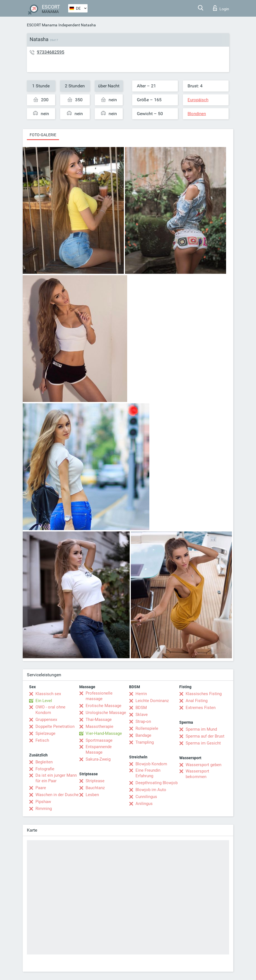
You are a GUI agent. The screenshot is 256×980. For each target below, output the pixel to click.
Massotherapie (99, 726)
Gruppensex (46, 720)
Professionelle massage (99, 696)
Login (221, 8)
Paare (41, 788)
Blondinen (197, 114)
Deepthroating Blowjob (157, 783)
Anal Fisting (197, 701)
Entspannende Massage (99, 749)
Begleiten (44, 762)
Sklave (142, 715)
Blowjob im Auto (151, 790)
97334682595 (51, 52)
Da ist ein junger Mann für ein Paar (56, 778)
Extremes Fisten (201, 708)
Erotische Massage (103, 706)
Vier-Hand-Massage (104, 733)
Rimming (44, 809)
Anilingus (144, 804)
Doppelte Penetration (55, 726)
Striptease (95, 781)
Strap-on (143, 721)
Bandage (143, 735)
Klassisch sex (48, 694)
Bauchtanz (95, 788)
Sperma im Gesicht (203, 743)
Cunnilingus (146, 797)
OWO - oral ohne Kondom (50, 710)
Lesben (92, 795)
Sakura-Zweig (98, 759)
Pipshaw (43, 802)
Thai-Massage (99, 720)
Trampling (145, 742)
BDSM (141, 708)
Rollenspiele (147, 728)
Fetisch (42, 740)
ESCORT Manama (42, 25)
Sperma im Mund (201, 729)
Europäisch (198, 100)
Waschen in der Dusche (57, 795)
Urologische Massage (106, 713)
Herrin (141, 694)
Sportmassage (99, 740)
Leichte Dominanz (152, 701)
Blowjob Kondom (151, 764)
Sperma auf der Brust (205, 736)
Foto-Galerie (43, 135)
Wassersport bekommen (197, 774)
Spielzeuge (45, 733)
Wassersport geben (203, 765)
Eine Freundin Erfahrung (148, 773)
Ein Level (44, 701)
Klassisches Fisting (204, 694)
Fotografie (45, 769)
